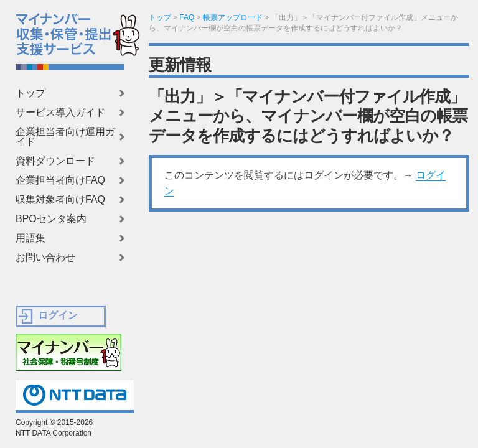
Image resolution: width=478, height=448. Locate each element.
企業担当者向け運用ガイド (65, 137)
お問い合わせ (45, 258)
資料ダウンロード (55, 161)
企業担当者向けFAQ (60, 180)
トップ (30, 93)
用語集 (30, 238)
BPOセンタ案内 (51, 219)
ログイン (58, 315)
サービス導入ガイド (60, 113)
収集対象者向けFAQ (60, 200)
